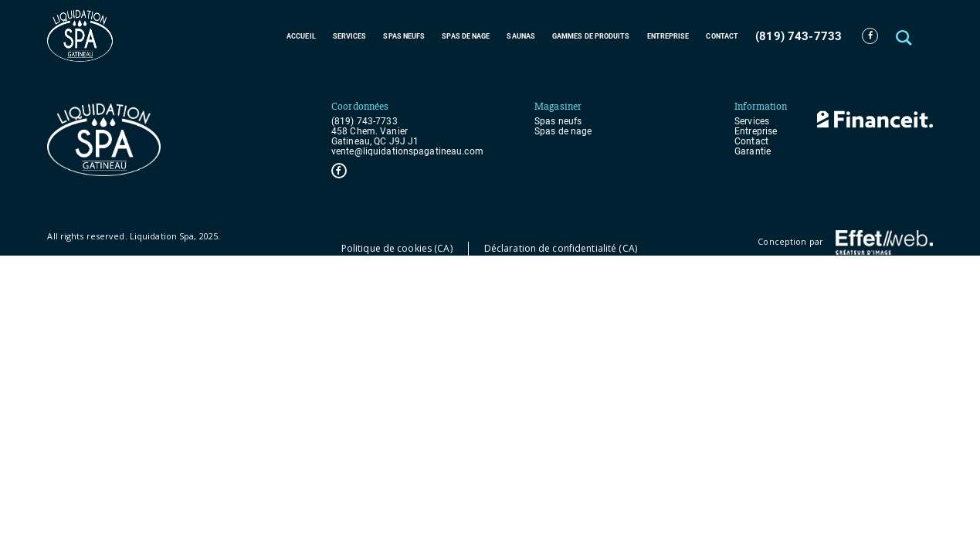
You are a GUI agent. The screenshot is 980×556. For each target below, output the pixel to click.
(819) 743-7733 (799, 36)
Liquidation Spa (162, 236)
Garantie (753, 152)
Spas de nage (466, 36)
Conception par (845, 242)
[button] (905, 36)
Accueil (301, 36)
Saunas (521, 36)
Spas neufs (404, 36)
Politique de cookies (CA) (397, 248)
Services (350, 36)
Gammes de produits (591, 36)
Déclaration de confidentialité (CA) (561, 248)
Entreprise (668, 36)
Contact (722, 36)
